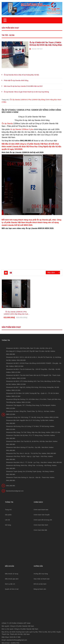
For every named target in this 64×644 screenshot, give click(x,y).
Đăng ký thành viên (40, 589)
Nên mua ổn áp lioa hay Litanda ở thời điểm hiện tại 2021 (23, 86)
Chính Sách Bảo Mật (40, 530)
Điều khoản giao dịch (12, 579)
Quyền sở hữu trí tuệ (12, 589)
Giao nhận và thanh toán (42, 579)
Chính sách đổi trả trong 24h (43, 520)
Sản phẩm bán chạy (10, 28)
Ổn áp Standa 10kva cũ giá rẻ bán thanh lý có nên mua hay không (26, 92)
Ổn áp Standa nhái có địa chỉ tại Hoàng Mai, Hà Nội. (22, 75)
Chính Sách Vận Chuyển (42, 515)
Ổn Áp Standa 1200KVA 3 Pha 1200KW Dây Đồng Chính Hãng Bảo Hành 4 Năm (31, 111)
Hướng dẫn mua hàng (41, 574)
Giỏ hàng (8, 525)
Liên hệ (7, 520)
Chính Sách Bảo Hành (41, 525)
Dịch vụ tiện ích (10, 584)
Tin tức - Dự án (8, 35)
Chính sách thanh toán (41, 510)
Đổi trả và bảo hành (40, 584)
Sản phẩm (8, 515)
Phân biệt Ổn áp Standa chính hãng (16, 80)
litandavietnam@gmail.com (15, 491)
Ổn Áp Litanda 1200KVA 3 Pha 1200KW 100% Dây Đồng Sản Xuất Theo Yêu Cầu (16, 314)
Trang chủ (8, 510)
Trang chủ (5, 100)
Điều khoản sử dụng (12, 574)
